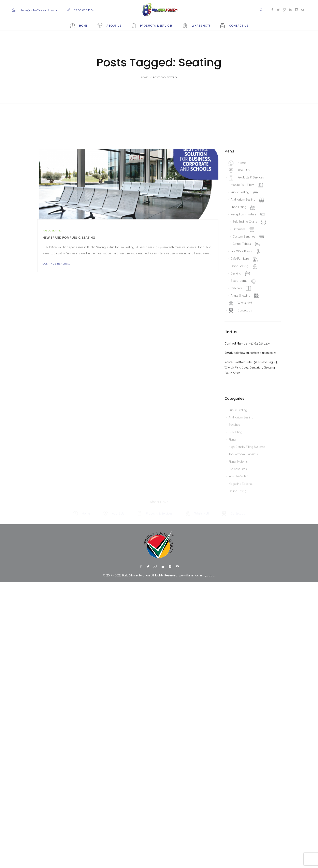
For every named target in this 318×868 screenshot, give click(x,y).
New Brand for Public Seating (69, 350)
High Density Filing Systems (247, 559)
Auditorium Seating (241, 530)
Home (145, 77)
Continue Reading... (57, 376)
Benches (234, 537)
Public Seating (52, 343)
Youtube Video (238, 589)
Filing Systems (238, 574)
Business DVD (238, 581)
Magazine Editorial (241, 596)
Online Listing (237, 603)
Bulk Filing (235, 545)
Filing (232, 552)
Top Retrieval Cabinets (243, 566)
